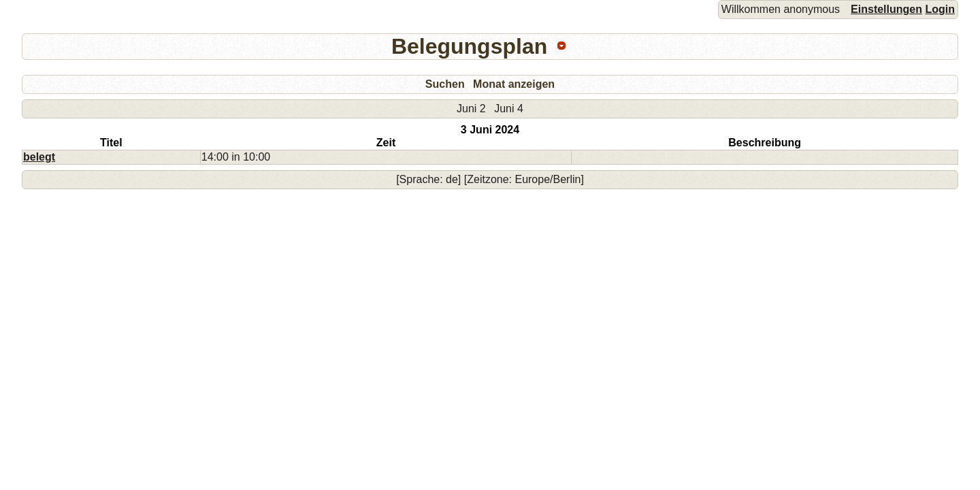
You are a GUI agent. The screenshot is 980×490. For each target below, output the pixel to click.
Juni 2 (471, 109)
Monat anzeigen (514, 84)
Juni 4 (509, 109)
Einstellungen (886, 9)
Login (940, 9)
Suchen (445, 84)
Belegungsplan (469, 46)
